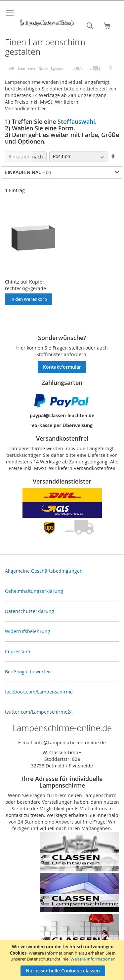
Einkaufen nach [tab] (26, 157)
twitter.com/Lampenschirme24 (39, 712)
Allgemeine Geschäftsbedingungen (44, 571)
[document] (63, 960)
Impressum (18, 651)
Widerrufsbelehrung (28, 631)
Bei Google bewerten (28, 672)
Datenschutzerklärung (30, 611)
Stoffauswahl (76, 121)
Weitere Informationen (93, 959)
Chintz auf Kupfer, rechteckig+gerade (25, 285)
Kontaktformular (62, 367)
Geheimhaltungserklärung (34, 591)
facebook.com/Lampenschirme (39, 692)
